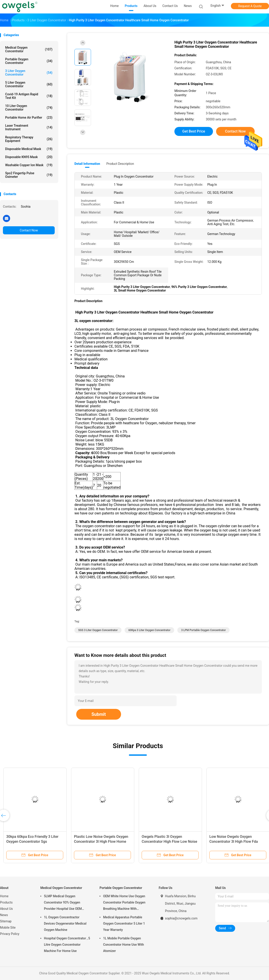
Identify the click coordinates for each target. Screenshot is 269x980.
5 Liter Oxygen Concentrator (29, 84)
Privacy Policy (10, 934)
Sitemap (6, 921)
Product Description (120, 164)
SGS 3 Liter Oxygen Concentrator (98, 630)
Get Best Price (194, 131)
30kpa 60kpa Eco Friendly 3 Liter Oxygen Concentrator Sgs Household (32, 842)
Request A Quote (250, 6)
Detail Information (87, 164)
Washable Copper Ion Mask (29, 165)
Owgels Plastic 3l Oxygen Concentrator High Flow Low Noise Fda (169, 842)
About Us (6, 909)
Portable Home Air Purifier (29, 118)
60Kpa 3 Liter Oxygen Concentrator (149, 630)
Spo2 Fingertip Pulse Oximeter (29, 175)
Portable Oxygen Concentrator (29, 61)
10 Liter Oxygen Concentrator (29, 108)
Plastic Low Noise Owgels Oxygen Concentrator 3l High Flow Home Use (101, 842)
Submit (99, 714)
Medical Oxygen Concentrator (29, 49)
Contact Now (29, 230)
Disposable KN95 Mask (29, 157)
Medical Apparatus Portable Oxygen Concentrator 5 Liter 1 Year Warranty (124, 923)
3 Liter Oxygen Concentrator (29, 73)
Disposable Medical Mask (29, 149)
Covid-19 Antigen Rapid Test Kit (29, 96)
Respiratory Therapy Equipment (29, 139)
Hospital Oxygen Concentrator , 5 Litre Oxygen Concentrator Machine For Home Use (67, 945)
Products (6, 902)
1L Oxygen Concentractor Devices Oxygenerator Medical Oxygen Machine (65, 923)
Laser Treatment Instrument (29, 127)
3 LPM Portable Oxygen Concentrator (203, 630)
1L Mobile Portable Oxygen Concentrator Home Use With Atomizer (124, 945)
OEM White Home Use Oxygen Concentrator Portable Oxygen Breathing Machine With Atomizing (124, 903)
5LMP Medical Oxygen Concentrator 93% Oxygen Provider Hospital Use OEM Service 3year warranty (63, 903)
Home (4, 896)
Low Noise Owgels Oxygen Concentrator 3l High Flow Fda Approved (234, 842)
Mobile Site (8, 928)
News (4, 915)
